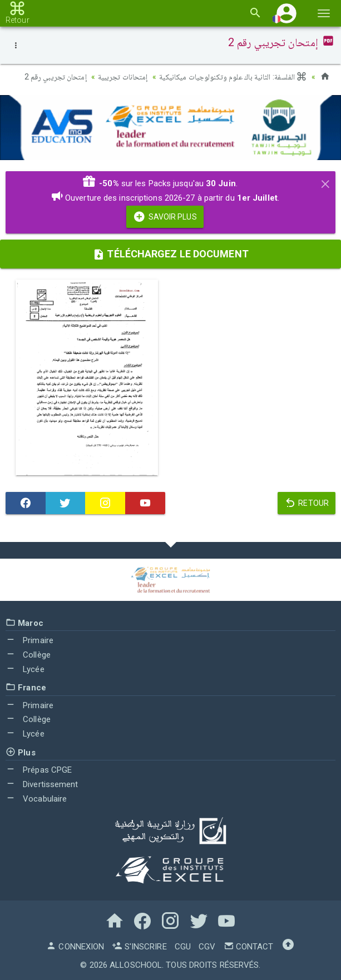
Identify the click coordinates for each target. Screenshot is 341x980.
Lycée (25, 669)
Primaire (29, 640)
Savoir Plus (165, 217)
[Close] (325, 182)
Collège (28, 655)
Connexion (75, 947)
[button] (286, 13)
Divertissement (42, 784)
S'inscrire (139, 947)
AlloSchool (136, 965)
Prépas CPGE (39, 770)
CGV (207, 947)
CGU (183, 947)
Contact (249, 947)
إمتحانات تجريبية (123, 77)
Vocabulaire (36, 799)
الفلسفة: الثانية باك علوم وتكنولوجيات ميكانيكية (233, 77)
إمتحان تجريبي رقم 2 (56, 77)
